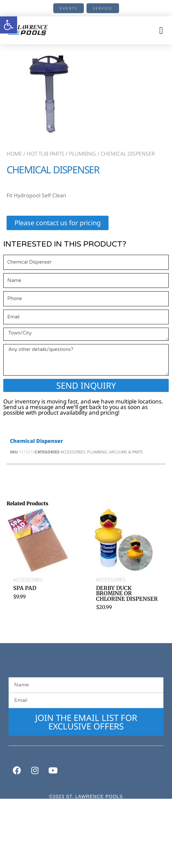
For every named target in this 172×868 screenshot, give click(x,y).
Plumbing (83, 154)
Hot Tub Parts (46, 154)
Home (14, 154)
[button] (161, 30)
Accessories (73, 452)
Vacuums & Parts (126, 452)
